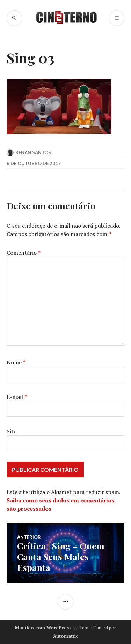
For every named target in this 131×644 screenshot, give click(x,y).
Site (12, 431)
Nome (16, 362)
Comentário (24, 253)
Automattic (66, 636)
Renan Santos (33, 152)
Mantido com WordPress (43, 628)
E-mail (17, 397)
